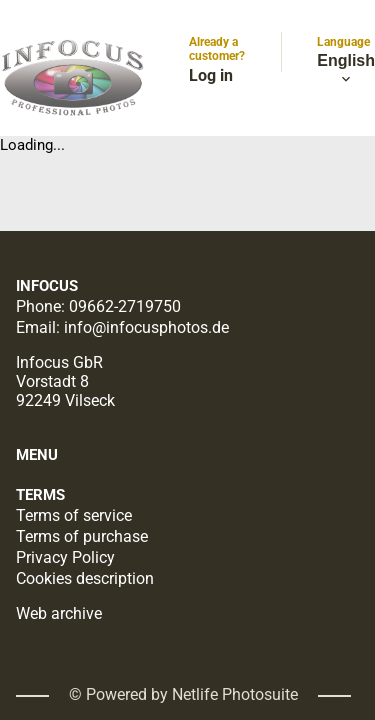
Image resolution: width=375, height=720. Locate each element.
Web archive (59, 613)
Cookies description (85, 578)
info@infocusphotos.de (146, 327)
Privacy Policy (65, 557)
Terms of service (74, 515)
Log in (211, 75)
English (346, 70)
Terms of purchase (82, 536)
